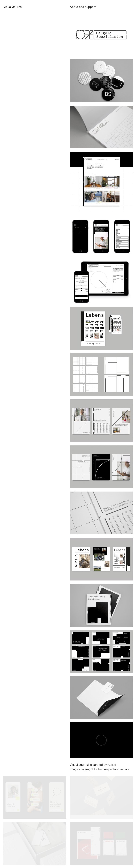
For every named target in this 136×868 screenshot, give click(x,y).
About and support (83, 7)
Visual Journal (13, 7)
